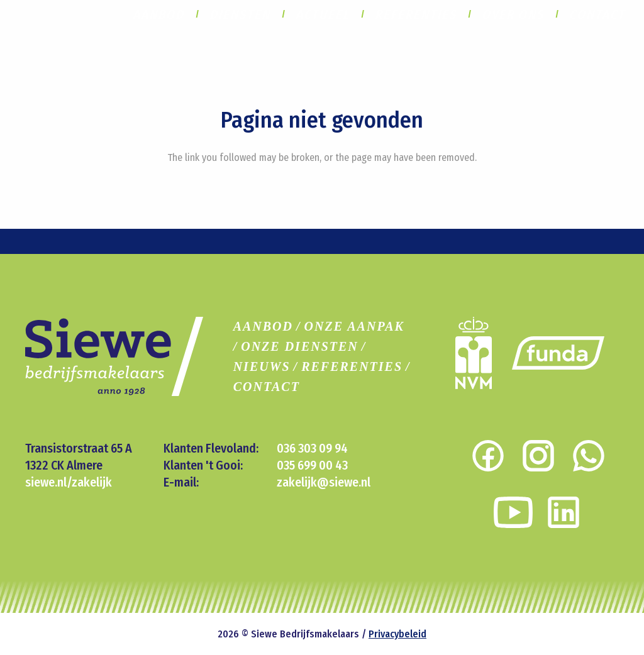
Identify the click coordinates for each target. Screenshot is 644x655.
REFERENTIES (352, 366)
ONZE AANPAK (354, 326)
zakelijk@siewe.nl (324, 482)
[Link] (558, 353)
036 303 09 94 (312, 448)
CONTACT (267, 387)
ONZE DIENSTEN (300, 346)
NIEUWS (262, 366)
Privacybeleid (397, 634)
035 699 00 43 (312, 465)
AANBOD (263, 326)
